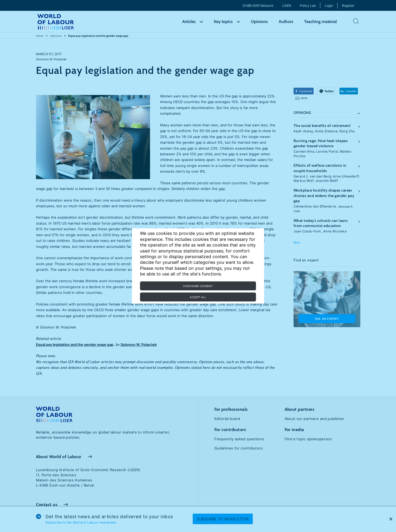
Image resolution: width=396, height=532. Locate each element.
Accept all (198, 297)
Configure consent (198, 286)
